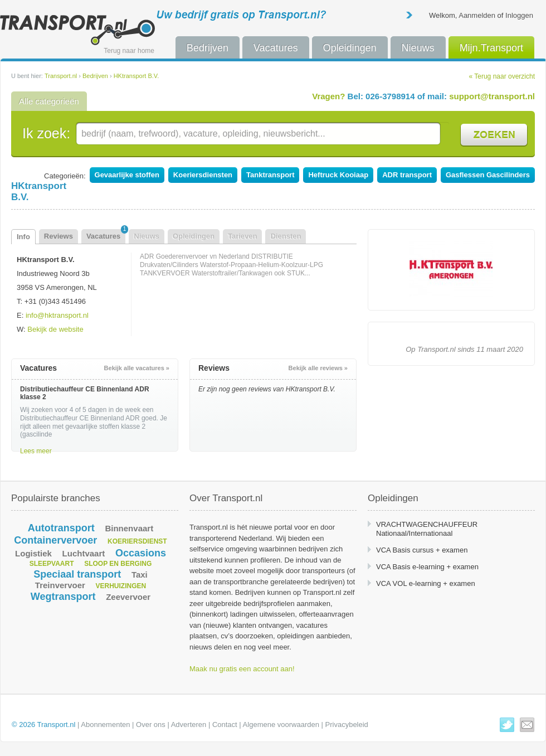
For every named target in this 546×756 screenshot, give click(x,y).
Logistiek (33, 553)
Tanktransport (270, 175)
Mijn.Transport (491, 48)
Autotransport (61, 528)
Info (23, 237)
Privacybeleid (347, 724)
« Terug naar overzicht (502, 76)
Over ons (151, 724)
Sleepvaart (52, 564)
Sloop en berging (118, 564)
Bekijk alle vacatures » (137, 368)
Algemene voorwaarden (281, 724)
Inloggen (519, 15)
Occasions (141, 553)
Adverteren (189, 724)
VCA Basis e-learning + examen (427, 567)
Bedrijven (208, 48)
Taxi (140, 575)
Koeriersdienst (137, 541)
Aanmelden (477, 15)
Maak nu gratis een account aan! (242, 669)
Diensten (286, 236)
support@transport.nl (492, 96)
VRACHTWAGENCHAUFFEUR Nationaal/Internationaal (427, 529)
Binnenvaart (129, 528)
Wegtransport (63, 597)
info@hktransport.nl (57, 315)
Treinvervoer (60, 585)
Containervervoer (55, 540)
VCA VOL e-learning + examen (426, 583)
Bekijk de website (55, 329)
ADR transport (407, 175)
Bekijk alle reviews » (318, 368)
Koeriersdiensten (203, 175)
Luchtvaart (84, 553)
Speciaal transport (77, 574)
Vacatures (276, 48)
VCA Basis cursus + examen (422, 550)
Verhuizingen (121, 586)
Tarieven (243, 236)
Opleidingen (350, 48)
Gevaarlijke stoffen (127, 175)
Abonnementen (105, 724)
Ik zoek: (46, 133)
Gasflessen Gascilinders (488, 175)
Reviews (58, 236)
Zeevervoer (128, 597)
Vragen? (328, 96)
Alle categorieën (49, 101)
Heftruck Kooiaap (338, 175)
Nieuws (418, 48)
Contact (225, 724)
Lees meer (36, 451)
